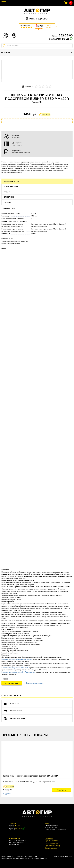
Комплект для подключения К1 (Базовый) (17, 659)
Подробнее (7, 794)
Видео (7, 192)
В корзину (62, 790)
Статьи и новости (51, 848)
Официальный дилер (52, 846)
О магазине (49, 839)
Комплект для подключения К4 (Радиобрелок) (18, 672)
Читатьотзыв (49, 26)
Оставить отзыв (12, 683)
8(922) (62, 36)
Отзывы (7, 202)
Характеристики (12, 181)
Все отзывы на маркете (35, 683)
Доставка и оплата (52, 843)
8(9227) (59, 39)
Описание (9, 197)
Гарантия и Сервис (52, 841)
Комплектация (11, 187)
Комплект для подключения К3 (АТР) (15, 668)
